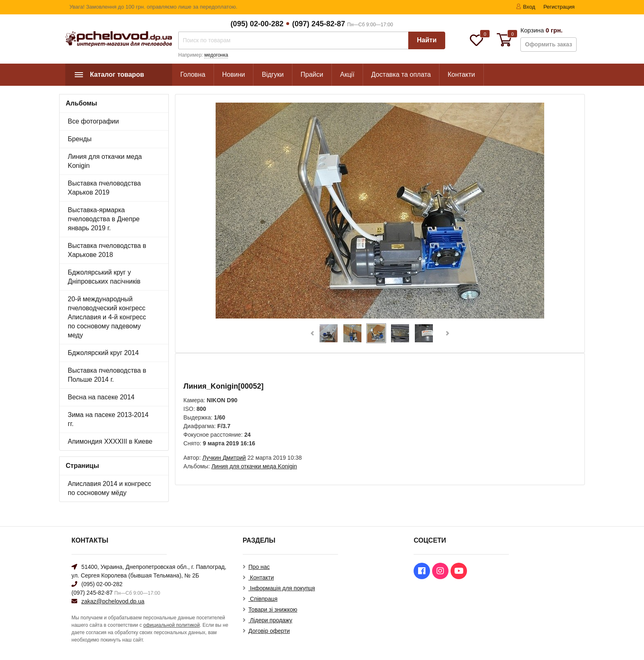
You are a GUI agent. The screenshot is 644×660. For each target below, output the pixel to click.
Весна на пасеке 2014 (101, 397)
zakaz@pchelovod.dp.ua (113, 601)
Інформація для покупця (282, 588)
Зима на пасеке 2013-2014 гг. (108, 419)
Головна (193, 74)
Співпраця (263, 599)
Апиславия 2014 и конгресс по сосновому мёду (109, 488)
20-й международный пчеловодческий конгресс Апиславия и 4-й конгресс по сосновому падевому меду (107, 317)
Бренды (80, 139)
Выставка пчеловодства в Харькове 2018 (107, 250)
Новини (234, 74)
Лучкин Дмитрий (224, 458)
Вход (526, 7)
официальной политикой (172, 625)
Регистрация (559, 7)
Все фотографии (93, 121)
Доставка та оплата (401, 74)
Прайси (312, 74)
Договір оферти (269, 631)
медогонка (216, 55)
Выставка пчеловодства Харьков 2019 (104, 188)
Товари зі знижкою (273, 610)
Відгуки (273, 74)
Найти (427, 40)
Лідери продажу (270, 620)
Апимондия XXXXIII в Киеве (110, 441)
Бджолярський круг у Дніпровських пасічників (104, 277)
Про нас (259, 567)
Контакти (461, 74)
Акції (347, 74)
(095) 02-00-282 (257, 24)
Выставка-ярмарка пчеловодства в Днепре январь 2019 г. (104, 219)
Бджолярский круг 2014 (103, 353)
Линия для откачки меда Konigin (105, 161)
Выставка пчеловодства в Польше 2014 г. (107, 375)
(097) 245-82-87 (319, 24)
